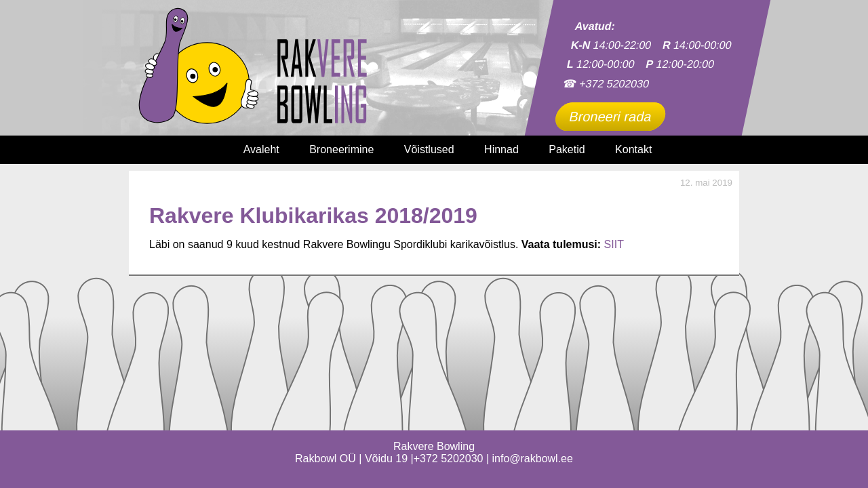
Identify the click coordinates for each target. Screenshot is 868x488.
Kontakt (633, 149)
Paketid (567, 149)
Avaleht (261, 149)
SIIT (614, 244)
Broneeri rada (610, 117)
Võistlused (429, 149)
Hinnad (501, 149)
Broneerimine (341, 149)
